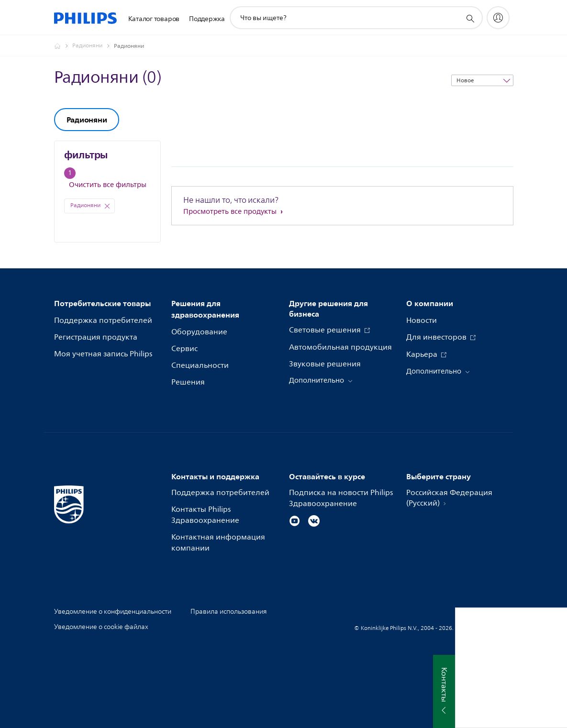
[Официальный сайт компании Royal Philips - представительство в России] (63, 46)
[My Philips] (498, 18)
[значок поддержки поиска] (470, 18)
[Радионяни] (93, 46)
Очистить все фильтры (108, 185)
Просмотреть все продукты (231, 212)
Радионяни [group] (87, 120)
